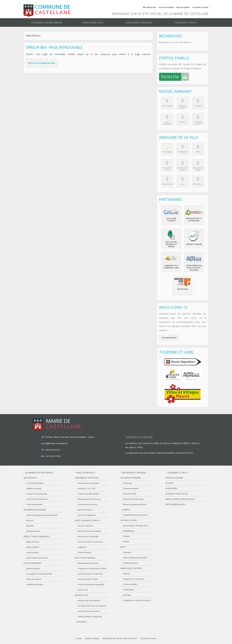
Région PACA (183, 289)
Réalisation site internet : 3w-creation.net (120, 638)
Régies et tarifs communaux (37, 536)
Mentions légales (92, 638)
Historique (128, 483)
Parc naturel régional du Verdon (171, 244)
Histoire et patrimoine (130, 478)
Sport (183, 184)
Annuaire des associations (89, 600)
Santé (198, 152)
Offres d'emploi (84, 552)
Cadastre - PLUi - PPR (87, 488)
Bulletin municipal (34, 488)
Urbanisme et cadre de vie (87, 478)
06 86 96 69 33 (186, 453)
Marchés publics (183, 7)
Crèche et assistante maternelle (91, 584)
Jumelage (127, 595)
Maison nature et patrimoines (194, 220)
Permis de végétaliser (87, 515)
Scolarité (183, 122)
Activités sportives (131, 563)
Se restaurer (171, 488)
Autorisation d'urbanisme (89, 483)
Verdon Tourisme (194, 244)
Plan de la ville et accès (177, 494)
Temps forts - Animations (134, 579)
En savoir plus (169, 338)
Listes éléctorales (167, 123)
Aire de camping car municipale (180, 499)
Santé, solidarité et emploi (87, 520)
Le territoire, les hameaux (37, 499)
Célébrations (129, 590)
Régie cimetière (33, 547)
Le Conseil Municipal (35, 483)
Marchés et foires (167, 169)
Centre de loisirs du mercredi (90, 574)
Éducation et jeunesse (85, 558)
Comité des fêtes (130, 584)
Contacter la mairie (200, 7)
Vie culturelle (167, 184)
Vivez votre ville (93, 23)
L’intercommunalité (34, 504)
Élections (30, 526)
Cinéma (126, 536)
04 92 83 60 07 (53, 450)
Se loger (169, 483)
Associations (183, 152)
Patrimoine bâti (130, 494)
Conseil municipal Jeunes (37, 494)
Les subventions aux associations (92, 606)
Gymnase (127, 552)
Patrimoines (198, 184)
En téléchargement (33, 563)
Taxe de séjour (33, 552)
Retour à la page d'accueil (42, 63)
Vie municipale (30, 478)
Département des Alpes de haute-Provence (194, 268)
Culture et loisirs (128, 520)
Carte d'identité (167, 106)
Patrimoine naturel (131, 488)
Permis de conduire (183, 107)
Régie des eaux (33, 542)
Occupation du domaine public (40, 574)
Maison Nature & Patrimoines (135, 526)
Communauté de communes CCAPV (171, 267)
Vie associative (81, 595)
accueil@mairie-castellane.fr (54, 443)
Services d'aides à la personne (91, 542)
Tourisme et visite (185, 23)
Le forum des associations (89, 611)
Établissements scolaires (88, 563)
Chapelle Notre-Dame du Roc (135, 515)
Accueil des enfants (198, 123)
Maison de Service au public (89, 531)
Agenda (126, 574)
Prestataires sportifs (175, 504)
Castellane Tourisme (171, 220)
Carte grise (198, 106)
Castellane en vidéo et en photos (137, 600)
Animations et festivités (131, 568)
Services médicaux (86, 526)
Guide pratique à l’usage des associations (89, 619)
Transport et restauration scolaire (92, 568)
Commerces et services (183, 169)
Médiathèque (129, 531)
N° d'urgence (167, 152)
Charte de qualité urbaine (89, 494)
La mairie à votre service (47, 23)
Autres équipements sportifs (135, 558)
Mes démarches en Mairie (35, 510)
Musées (126, 542)
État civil (30, 520)
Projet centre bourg (198, 169)
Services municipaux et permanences (42, 515)
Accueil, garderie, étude (88, 579)
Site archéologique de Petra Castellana (134, 507)
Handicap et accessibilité (88, 536)
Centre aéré (83, 590)
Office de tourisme (174, 478)
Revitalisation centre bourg (89, 499)
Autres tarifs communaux (37, 558)
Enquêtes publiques (35, 584)
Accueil (79, 638)
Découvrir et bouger (139, 23)
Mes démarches (150, 7)
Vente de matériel (166, 7)
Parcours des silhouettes (133, 499)
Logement (82, 547)
